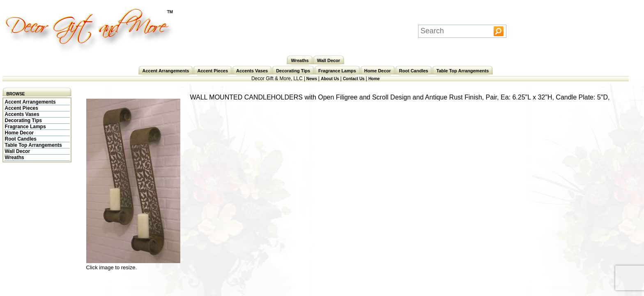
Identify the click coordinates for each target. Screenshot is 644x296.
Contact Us (354, 79)
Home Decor (378, 71)
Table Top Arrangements (462, 71)
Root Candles (414, 71)
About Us (330, 79)
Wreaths (300, 60)
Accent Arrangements (166, 71)
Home (374, 79)
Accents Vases (252, 71)
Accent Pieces (213, 71)
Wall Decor (329, 60)
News (312, 79)
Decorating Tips (293, 71)
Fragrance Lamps (337, 71)
